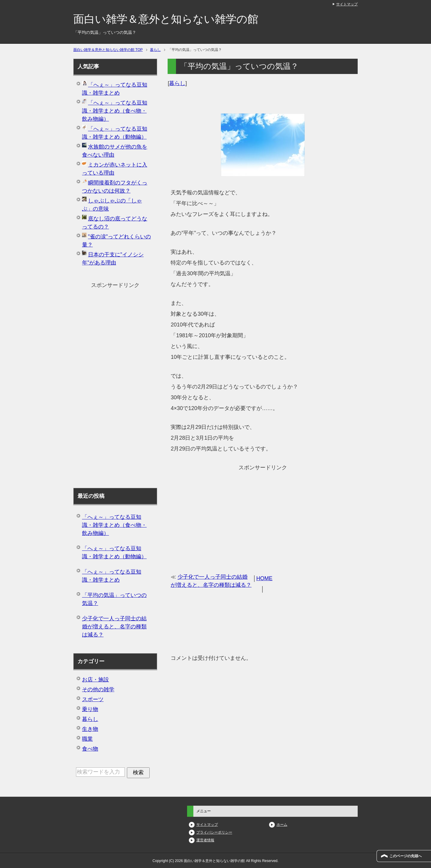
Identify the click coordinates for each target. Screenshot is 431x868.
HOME (264, 578)
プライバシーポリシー (214, 832)
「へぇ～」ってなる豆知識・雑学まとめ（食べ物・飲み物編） (115, 111)
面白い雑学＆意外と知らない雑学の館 (166, 19)
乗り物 (90, 709)
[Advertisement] (263, 515)
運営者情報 (205, 840)
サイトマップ (207, 825)
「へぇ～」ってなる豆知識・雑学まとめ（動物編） (114, 552)
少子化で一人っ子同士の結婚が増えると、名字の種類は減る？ (114, 627)
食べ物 (90, 749)
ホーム (282, 825)
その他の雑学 (98, 689)
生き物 (90, 729)
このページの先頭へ (406, 856)
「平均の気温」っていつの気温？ (114, 599)
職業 (87, 739)
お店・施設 (95, 680)
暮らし (177, 83)
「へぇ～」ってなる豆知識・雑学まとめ (112, 576)
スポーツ (93, 699)
